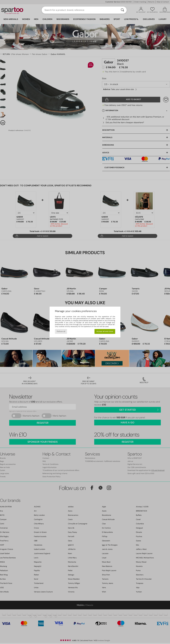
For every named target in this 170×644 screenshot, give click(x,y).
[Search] (122, 10)
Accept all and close (105, 331)
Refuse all (61, 331)
